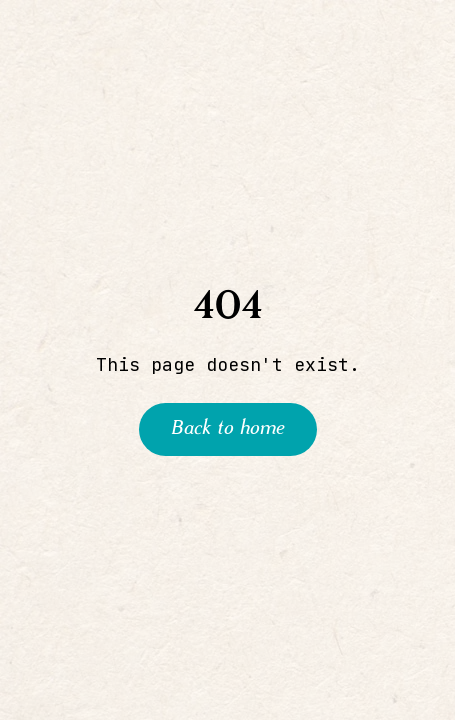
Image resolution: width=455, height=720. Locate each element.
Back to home (228, 429)
